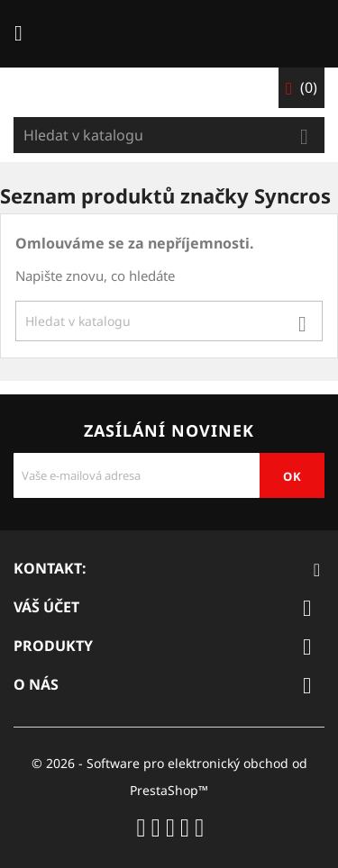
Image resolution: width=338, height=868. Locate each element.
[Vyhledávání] (169, 135)
